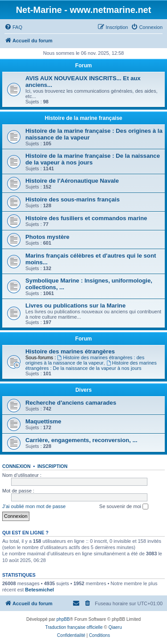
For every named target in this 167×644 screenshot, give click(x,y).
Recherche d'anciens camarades (71, 403)
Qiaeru (115, 627)
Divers (83, 390)
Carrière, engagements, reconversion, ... (81, 440)
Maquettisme (43, 421)
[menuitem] (13, 27)
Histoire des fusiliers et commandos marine (86, 218)
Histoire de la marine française (83, 118)
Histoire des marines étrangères (70, 351)
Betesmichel (39, 590)
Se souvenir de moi (124, 507)
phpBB (63, 619)
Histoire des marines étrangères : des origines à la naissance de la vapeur (85, 360)
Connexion (16, 466)
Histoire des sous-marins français (73, 199)
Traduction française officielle (74, 627)
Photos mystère (47, 237)
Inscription (53, 466)
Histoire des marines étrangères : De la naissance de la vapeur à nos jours (91, 365)
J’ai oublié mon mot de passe (34, 506)
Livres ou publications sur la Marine (75, 306)
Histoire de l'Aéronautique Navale (72, 181)
